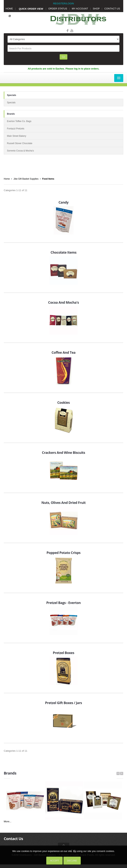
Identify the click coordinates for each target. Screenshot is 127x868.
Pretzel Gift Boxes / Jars (64, 703)
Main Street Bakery (17, 136)
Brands (11, 114)
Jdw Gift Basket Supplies (26, 179)
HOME (9, 9)
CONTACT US (112, 9)
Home (7, 179)
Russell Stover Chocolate (20, 143)
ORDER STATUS (58, 9)
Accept (54, 860)
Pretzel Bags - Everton (63, 603)
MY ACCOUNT (80, 9)
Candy (63, 202)
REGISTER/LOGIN (63, 3)
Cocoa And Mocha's (64, 302)
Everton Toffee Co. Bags (19, 121)
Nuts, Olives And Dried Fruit (63, 503)
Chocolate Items (63, 252)
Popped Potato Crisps (63, 553)
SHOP (96, 9)
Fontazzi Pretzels (16, 129)
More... (8, 821)
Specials (12, 95)
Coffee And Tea (63, 352)
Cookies (63, 402)
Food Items (48, 179)
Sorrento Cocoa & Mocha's (20, 151)
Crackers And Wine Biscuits (64, 453)
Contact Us (13, 839)
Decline (72, 860)
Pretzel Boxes (64, 653)
